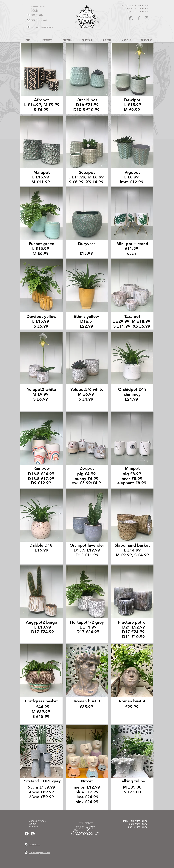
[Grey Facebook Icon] (139, 18)
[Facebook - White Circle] (27, 834)
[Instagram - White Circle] (33, 834)
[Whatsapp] (131, 18)
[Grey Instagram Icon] (146, 18)
